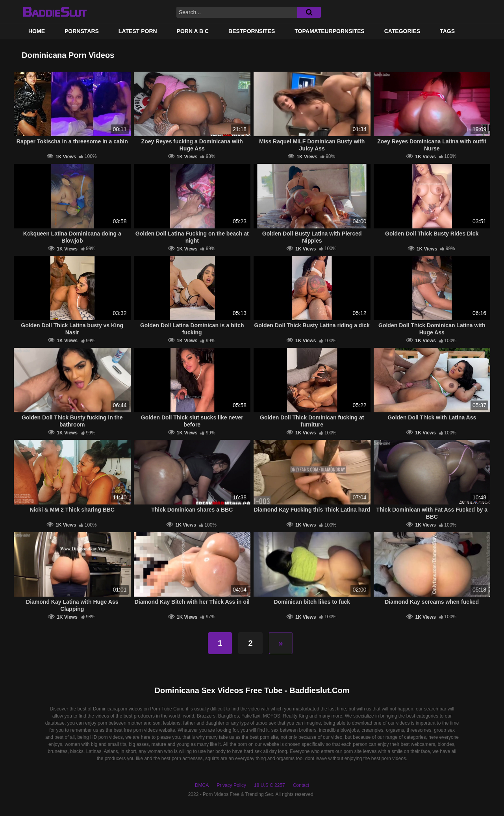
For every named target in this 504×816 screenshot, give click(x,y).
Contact (301, 785)
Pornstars (82, 31)
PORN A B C (193, 31)
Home (37, 31)
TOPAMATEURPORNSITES (329, 31)
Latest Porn (138, 31)
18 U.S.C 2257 (270, 785)
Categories (402, 31)
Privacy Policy (231, 785)
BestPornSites (252, 31)
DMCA (202, 785)
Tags (447, 31)
